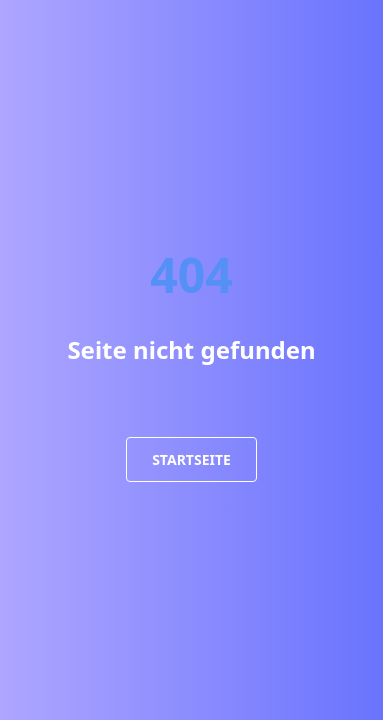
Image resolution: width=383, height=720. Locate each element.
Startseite (191, 459)
